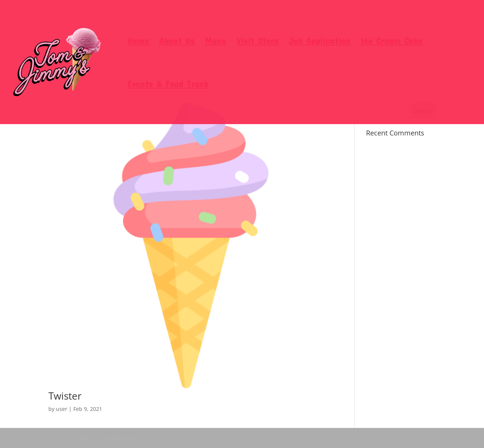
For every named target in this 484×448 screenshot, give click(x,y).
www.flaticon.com (118, 438)
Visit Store (258, 42)
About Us (177, 42)
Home (138, 42)
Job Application (320, 42)
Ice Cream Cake (392, 42)
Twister (65, 396)
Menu (216, 42)
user (62, 409)
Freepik (83, 438)
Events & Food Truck (168, 85)
